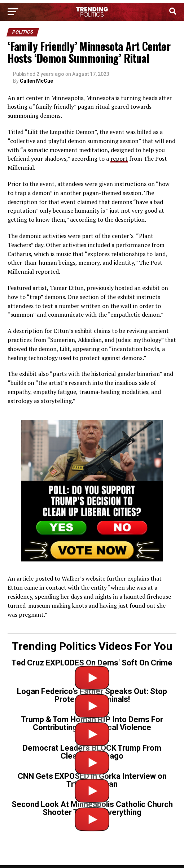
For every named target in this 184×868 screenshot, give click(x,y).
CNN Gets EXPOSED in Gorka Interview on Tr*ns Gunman (92, 780)
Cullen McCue (36, 81)
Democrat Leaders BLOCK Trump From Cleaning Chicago (92, 752)
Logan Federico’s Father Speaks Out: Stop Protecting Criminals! (92, 695)
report (119, 159)
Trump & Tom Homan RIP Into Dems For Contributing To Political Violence (92, 723)
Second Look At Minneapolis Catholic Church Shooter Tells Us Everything (92, 808)
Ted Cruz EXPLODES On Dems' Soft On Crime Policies (92, 667)
